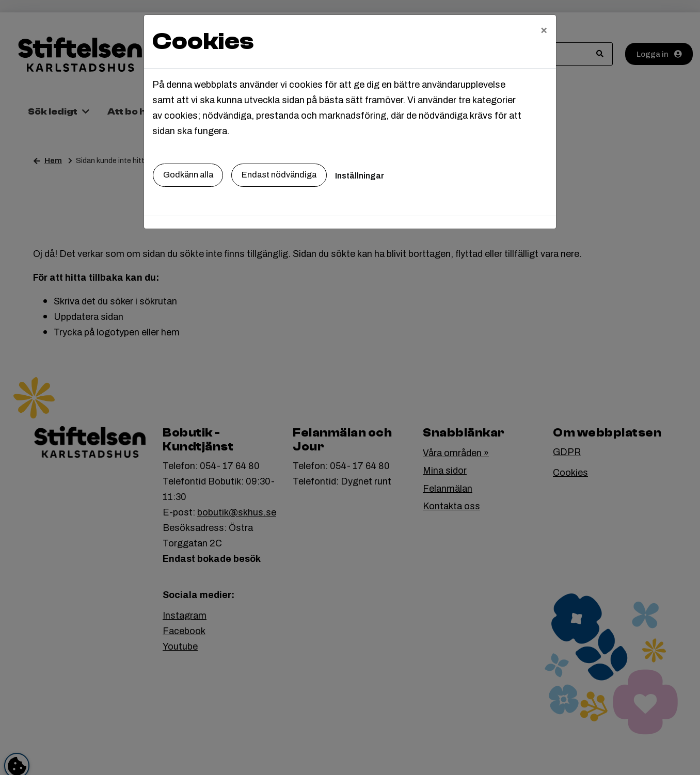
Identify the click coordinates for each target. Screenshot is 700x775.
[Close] (544, 29)
